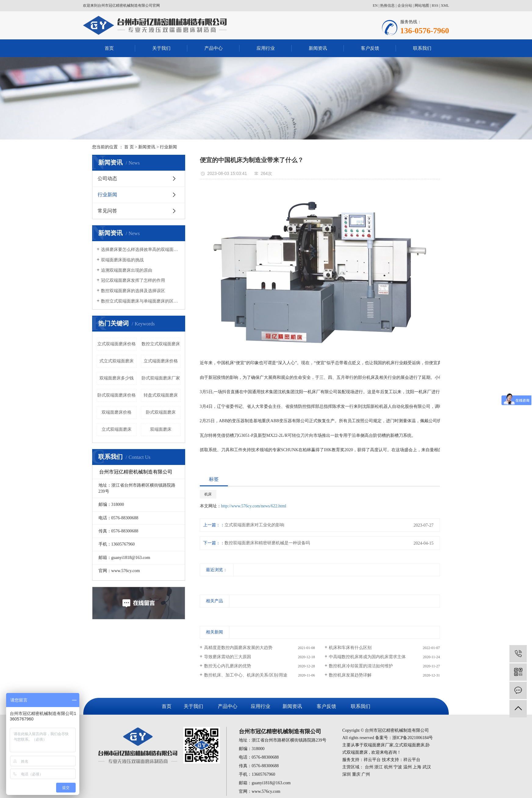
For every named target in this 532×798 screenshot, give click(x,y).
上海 (417, 767)
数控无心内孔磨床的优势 (228, 666)
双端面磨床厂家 (379, 745)
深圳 (347, 774)
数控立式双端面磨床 (161, 344)
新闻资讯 (318, 48)
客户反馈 (370, 48)
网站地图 (422, 5)
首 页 (129, 147)
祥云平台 (372, 760)
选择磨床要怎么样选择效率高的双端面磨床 (141, 250)
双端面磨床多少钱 (117, 378)
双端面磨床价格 (117, 412)
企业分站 (405, 5)
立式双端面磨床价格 (117, 344)
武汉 (427, 767)
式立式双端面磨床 (117, 361)
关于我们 (161, 48)
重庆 (356, 774)
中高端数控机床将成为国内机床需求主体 (367, 657)
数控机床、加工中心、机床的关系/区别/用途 (246, 675)
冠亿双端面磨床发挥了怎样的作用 (133, 280)
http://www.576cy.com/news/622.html (254, 506)
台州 (369, 767)
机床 (208, 494)
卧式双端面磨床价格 (117, 395)
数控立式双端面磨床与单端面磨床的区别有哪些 (141, 301)
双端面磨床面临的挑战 (122, 260)
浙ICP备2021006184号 (413, 738)
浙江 (379, 767)
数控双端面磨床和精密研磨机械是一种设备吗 (267, 543)
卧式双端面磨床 (161, 412)
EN (375, 5)
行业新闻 (168, 147)
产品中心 (214, 48)
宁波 (398, 767)
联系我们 (422, 48)
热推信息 (387, 5)
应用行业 (266, 48)
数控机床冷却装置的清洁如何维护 (361, 666)
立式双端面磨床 (117, 429)
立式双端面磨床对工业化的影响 (254, 525)
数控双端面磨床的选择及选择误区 (133, 291)
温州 (408, 767)
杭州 (388, 767)
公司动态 (107, 178)
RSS (435, 5)
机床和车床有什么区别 (350, 648)
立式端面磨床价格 (161, 361)
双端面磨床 (161, 429)
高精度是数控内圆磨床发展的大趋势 (238, 648)
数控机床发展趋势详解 (350, 675)
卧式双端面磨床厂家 (161, 378)
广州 (366, 774)
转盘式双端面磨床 (161, 395)
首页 (109, 48)
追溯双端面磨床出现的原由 (127, 270)
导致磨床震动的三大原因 (228, 657)
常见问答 (107, 211)
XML (445, 5)
